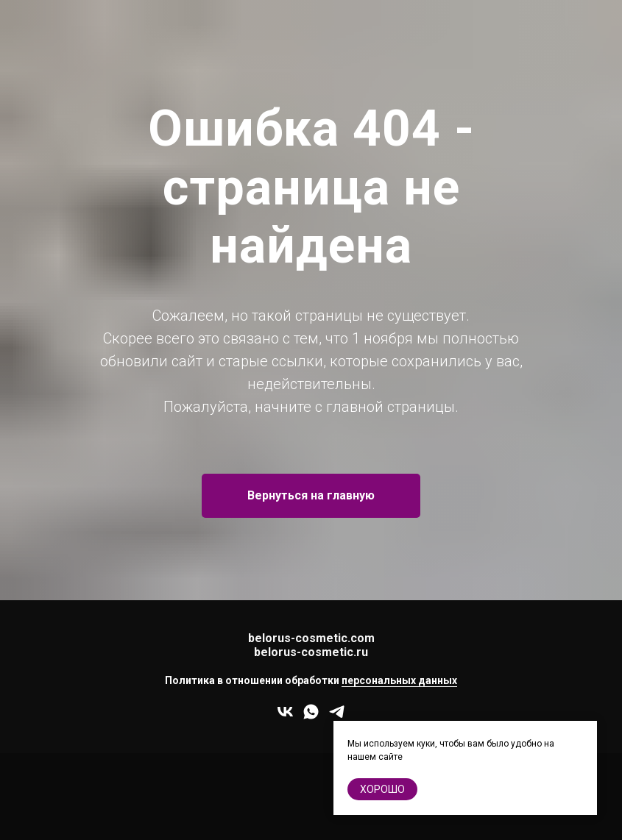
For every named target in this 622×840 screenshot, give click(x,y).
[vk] (285, 717)
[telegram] (337, 717)
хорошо (382, 789)
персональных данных (399, 680)
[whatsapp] (311, 717)
